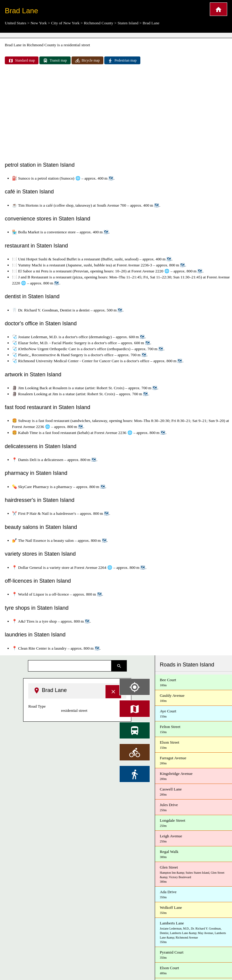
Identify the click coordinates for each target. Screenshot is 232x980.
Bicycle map (87, 61)
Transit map (55, 61)
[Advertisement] (116, 114)
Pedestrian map (122, 61)
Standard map (22, 61)
